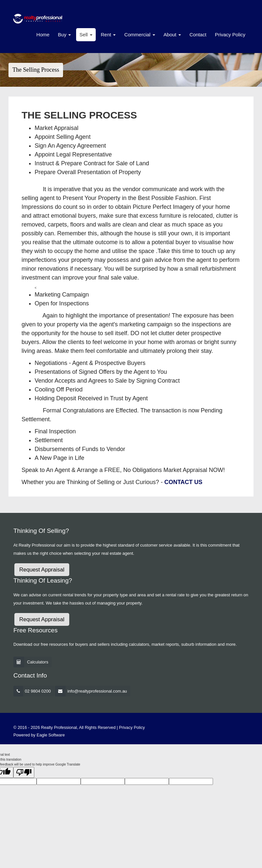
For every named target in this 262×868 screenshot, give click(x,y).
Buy (64, 35)
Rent (108, 35)
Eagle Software (51, 735)
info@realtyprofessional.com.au (97, 691)
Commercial (139, 35)
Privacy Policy (230, 35)
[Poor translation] (24, 772)
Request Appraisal (42, 570)
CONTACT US (183, 482)
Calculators (38, 662)
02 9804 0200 (38, 691)
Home (43, 35)
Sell (86, 35)
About (172, 35)
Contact (198, 35)
